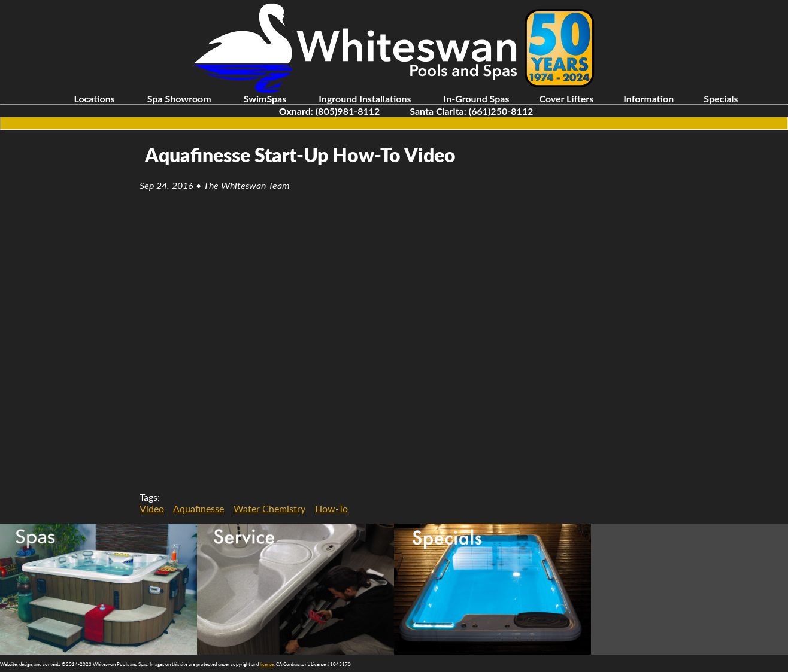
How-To (331, 508)
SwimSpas (265, 98)
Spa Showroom (179, 98)
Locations (94, 98)
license (267, 664)
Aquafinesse (198, 508)
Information (648, 98)
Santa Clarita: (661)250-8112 (471, 111)
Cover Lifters (566, 98)
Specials (721, 98)
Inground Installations (365, 98)
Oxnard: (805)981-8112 (330, 111)
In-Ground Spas (477, 98)
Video (152, 508)
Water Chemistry (269, 508)
